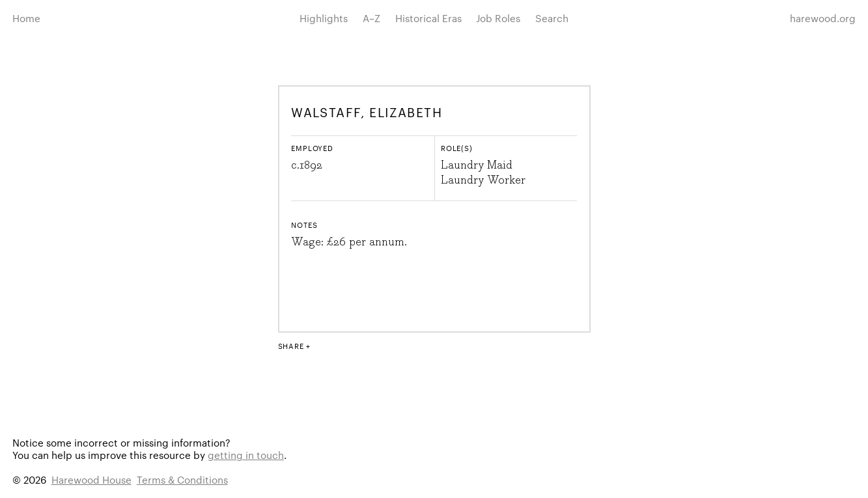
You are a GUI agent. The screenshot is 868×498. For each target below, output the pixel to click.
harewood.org (823, 18)
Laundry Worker (483, 180)
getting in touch (246, 455)
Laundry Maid (477, 165)
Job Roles (498, 18)
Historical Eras (428, 18)
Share (291, 346)
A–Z (371, 18)
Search (552, 18)
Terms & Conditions (182, 479)
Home (26, 18)
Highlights (324, 18)
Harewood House (91, 479)
